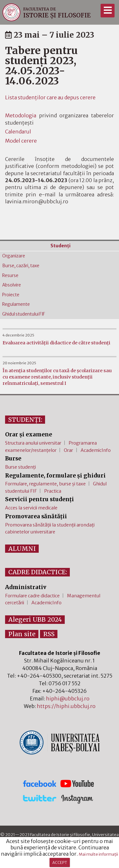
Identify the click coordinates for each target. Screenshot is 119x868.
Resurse (10, 276)
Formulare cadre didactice (32, 596)
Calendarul (18, 132)
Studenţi (60, 246)
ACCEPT (60, 862)
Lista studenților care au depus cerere (50, 97)
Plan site (22, 634)
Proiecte (11, 295)
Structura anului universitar (33, 443)
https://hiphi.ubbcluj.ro (66, 706)
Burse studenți (20, 467)
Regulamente (16, 304)
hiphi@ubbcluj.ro (68, 699)
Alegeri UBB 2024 (35, 619)
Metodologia (21, 115)
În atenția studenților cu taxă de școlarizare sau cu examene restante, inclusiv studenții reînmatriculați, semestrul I (57, 377)
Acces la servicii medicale (31, 508)
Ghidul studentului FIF (24, 314)
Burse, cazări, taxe (21, 266)
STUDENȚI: (25, 420)
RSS (49, 634)
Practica (53, 491)
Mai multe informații (98, 854)
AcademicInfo (96, 450)
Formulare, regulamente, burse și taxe (45, 484)
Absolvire (12, 285)
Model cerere (21, 141)
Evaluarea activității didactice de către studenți (56, 343)
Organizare (14, 256)
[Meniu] (107, 11)
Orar (68, 450)
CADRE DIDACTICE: (38, 572)
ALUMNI (22, 549)
